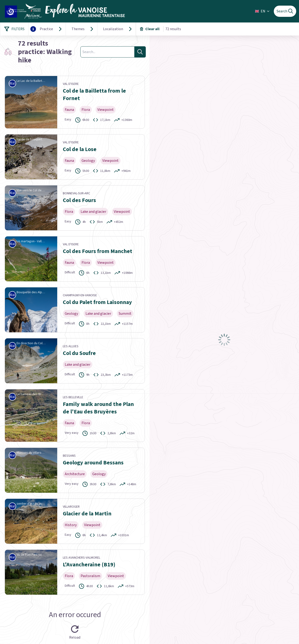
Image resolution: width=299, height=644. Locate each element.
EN (263, 11)
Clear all (150, 29)
